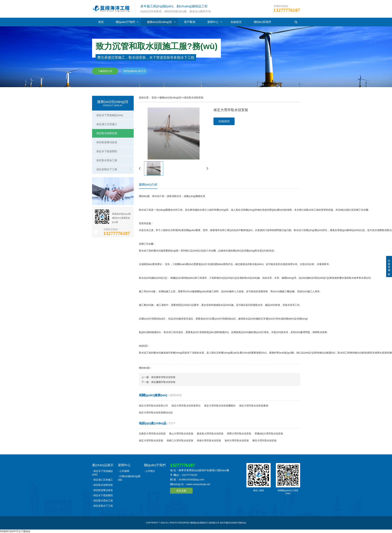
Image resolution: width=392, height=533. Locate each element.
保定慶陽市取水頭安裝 (163, 382)
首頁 (101, 22)
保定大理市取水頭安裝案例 (254, 406)
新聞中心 (213, 22)
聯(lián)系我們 (262, 22)
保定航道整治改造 (107, 142)
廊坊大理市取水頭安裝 (264, 440)
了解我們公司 (105, 71)
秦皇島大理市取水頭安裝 (210, 434)
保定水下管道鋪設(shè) (110, 115)
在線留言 (236, 22)
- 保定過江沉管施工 (103, 480)
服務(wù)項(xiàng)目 (160, 22)
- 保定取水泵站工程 (103, 501)
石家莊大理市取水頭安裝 (152, 434)
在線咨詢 (224, 121)
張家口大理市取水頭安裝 (180, 440)
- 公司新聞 (124, 471)
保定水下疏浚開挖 (107, 151)
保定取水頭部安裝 (107, 133)
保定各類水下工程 (107, 169)
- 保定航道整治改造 (103, 490)
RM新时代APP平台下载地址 (15, 531)
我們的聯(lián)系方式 (134, 71)
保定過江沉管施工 (107, 124)
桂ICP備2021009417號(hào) (233, 523)
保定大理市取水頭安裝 (151, 440)
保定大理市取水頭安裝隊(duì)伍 (156, 413)
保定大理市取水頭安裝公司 (153, 406)
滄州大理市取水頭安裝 (237, 440)
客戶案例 (190, 22)
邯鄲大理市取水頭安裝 (239, 434)
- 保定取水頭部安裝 (103, 485)
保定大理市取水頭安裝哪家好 (220, 406)
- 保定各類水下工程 (103, 506)
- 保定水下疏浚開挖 (103, 495)
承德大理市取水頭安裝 (209, 440)
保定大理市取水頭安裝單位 (186, 406)
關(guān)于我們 (125, 22)
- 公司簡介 (150, 471)
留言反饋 (181, 491)
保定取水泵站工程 (107, 160)
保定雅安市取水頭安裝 (163, 377)
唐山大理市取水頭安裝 (181, 434)
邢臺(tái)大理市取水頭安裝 (269, 434)
